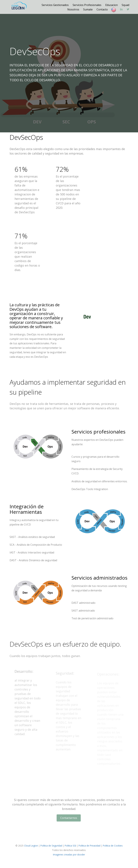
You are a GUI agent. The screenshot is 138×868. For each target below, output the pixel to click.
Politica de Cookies (113, 846)
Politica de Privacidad (89, 846)
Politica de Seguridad (51, 846)
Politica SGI (70, 846)
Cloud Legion (31, 846)
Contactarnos (69, 818)
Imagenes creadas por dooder (69, 855)
